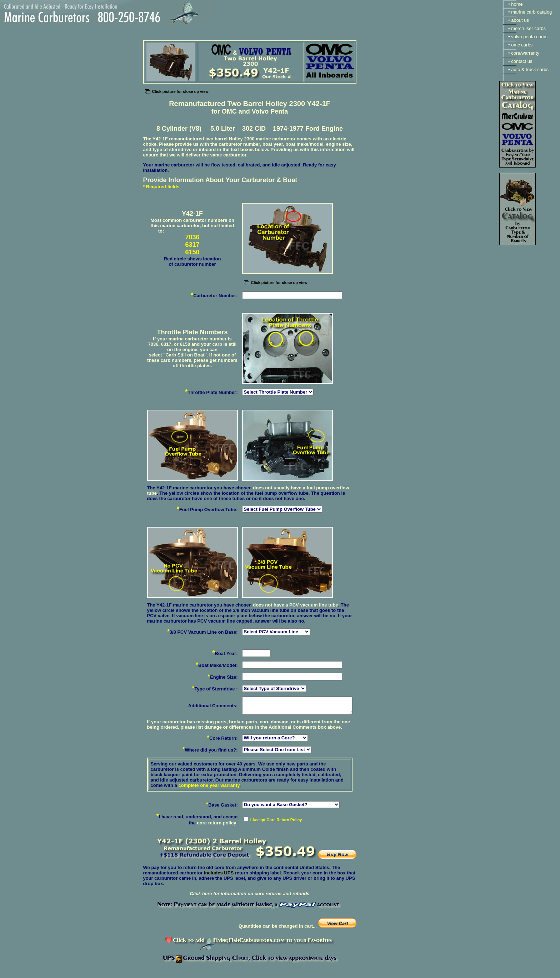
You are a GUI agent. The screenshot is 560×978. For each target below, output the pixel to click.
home (517, 4)
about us (520, 20)
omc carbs (522, 45)
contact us (522, 61)
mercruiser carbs (528, 28)
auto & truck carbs (530, 69)
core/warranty (525, 53)
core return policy (217, 823)
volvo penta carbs (529, 37)
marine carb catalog (531, 12)
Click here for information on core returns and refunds (249, 894)
